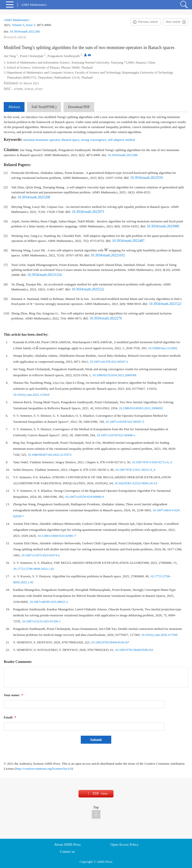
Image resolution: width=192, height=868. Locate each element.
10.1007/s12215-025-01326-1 (41, 621)
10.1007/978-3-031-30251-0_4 (135, 470)
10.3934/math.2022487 (128, 241)
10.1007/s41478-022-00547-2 (109, 362)
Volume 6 (18, 25)
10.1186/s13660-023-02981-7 (57, 536)
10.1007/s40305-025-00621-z (49, 602)
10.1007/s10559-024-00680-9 (84, 497)
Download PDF (79, 107)
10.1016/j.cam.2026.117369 (159, 635)
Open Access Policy (124, 845)
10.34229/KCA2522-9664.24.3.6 (136, 483)
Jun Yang (10, 56)
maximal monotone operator (42, 140)
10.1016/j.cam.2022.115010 (31, 395)
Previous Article (148, 22)
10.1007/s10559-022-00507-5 (125, 422)
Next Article (173, 22)
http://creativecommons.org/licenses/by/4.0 (44, 769)
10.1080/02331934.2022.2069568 (114, 375)
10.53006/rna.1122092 (163, 348)
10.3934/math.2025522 (88, 289)
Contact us (67, 852)
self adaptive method (121, 140)
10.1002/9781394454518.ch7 (110, 642)
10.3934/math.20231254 (44, 275)
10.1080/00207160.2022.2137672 (50, 455)
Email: (10, 717)
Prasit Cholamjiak (32, 56)
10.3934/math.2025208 (34, 197)
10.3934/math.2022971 (88, 212)
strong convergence (94, 140)
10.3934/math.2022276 (106, 318)
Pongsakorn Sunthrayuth (63, 56)
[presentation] (106, 250)
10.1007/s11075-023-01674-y (40, 555)
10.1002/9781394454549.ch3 (134, 650)
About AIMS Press (67, 845)
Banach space (70, 140)
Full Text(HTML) (44, 107)
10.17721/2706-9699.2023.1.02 (33, 569)
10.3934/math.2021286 (25, 31)
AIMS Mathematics (17, 20)
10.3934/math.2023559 (146, 178)
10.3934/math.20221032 (108, 255)
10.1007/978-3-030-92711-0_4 (152, 462)
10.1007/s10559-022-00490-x (116, 435)
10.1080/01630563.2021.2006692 (141, 408)
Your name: (13, 695)
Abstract (14, 107)
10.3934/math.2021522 (165, 304)
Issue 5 (30, 25)
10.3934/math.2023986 (163, 226)
